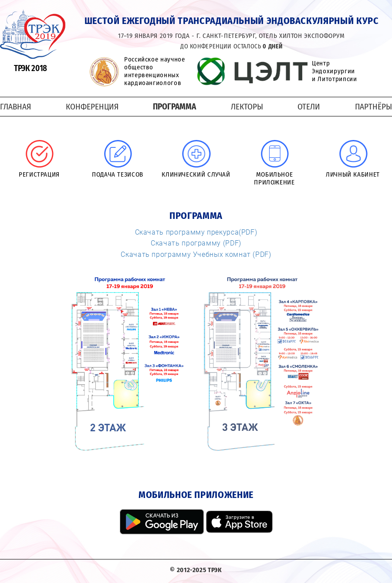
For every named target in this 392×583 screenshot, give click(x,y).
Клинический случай (196, 174)
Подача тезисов (118, 174)
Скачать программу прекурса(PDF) (196, 232)
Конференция (92, 107)
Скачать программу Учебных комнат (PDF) (196, 254)
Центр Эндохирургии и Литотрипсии (334, 71)
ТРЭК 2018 (30, 68)
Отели (309, 107)
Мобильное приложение (274, 178)
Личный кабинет (353, 174)
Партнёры (373, 107)
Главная (15, 107)
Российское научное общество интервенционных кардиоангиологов (155, 71)
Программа (174, 107)
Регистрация (39, 174)
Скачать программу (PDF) (196, 243)
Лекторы (247, 107)
